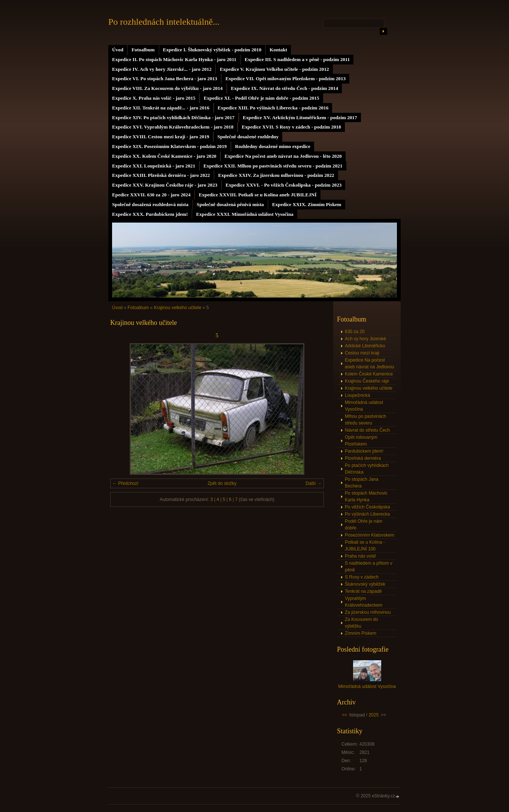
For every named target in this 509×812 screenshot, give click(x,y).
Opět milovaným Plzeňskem (361, 441)
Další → (314, 483)
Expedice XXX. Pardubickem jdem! (150, 214)
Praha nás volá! (360, 556)
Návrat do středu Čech (367, 430)
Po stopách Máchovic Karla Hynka (366, 496)
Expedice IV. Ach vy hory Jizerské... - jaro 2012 (162, 69)
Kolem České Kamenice (369, 374)
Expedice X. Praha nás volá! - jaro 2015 (154, 98)
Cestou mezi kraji (362, 353)
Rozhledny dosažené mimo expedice (273, 146)
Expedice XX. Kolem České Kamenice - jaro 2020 (164, 156)
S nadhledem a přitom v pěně (369, 567)
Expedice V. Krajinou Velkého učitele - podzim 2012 (274, 69)
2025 (374, 715)
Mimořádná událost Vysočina (364, 406)
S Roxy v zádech (362, 577)
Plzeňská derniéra (363, 458)
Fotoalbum (143, 50)
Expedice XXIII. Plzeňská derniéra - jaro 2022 (161, 175)
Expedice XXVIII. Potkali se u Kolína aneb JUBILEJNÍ (257, 195)
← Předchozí (125, 483)
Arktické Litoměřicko (365, 346)
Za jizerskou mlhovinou (368, 612)
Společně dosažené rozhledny (248, 137)
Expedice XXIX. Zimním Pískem (307, 204)
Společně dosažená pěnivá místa (230, 204)
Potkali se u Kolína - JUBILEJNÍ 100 (365, 546)
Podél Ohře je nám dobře (364, 525)
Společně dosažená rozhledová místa (150, 204)
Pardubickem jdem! (364, 451)
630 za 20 (355, 332)
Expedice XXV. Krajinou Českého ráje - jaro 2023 (165, 185)
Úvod (118, 50)
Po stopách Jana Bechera (362, 483)
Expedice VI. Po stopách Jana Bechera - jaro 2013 (165, 79)
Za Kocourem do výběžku (362, 623)
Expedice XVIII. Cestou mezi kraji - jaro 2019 (161, 137)
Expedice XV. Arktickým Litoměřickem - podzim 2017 (300, 117)
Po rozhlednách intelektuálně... (164, 22)
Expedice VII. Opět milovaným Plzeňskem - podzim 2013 (285, 79)
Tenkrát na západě (363, 591)
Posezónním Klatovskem (370, 535)
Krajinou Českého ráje (367, 381)
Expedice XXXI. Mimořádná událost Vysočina (245, 214)
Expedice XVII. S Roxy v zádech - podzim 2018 (291, 127)
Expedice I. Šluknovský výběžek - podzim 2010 (212, 50)
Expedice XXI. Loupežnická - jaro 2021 (154, 166)
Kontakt (278, 50)
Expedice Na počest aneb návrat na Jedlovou (369, 363)
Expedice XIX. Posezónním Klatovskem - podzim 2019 (169, 146)
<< (344, 715)
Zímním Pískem (361, 633)
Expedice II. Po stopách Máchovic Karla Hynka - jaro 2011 (174, 59)
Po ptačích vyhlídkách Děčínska (367, 469)
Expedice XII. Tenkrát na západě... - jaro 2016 (161, 108)
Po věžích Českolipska (368, 507)
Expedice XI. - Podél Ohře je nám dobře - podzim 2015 (261, 98)
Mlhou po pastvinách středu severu (365, 420)
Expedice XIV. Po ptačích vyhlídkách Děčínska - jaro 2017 (173, 117)
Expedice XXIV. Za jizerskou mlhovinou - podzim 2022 (276, 175)
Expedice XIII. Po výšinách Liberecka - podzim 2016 (273, 108)
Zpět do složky (222, 483)
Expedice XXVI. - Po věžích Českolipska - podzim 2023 (284, 185)
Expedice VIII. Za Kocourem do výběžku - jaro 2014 (167, 88)
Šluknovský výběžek (365, 584)
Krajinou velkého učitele (177, 308)
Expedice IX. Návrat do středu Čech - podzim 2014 (284, 88)
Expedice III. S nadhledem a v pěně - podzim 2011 (297, 59)
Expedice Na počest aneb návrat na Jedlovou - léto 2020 (283, 156)
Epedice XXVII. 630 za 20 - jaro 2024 (151, 195)
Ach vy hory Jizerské (365, 339)
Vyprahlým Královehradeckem (364, 602)
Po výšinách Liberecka (367, 514)
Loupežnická (357, 395)
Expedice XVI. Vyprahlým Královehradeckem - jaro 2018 (173, 127)
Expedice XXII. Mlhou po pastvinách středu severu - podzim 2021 (273, 166)
